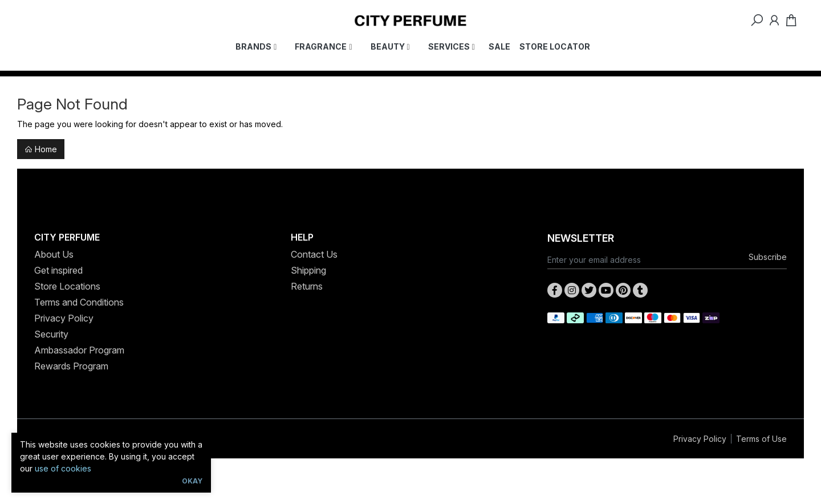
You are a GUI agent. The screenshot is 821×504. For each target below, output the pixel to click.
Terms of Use (761, 439)
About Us (54, 254)
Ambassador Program (79, 350)
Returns (307, 286)
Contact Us (314, 254)
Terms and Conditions (79, 302)
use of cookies (63, 468)
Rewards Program (71, 366)
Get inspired (58, 270)
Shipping (308, 270)
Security (51, 334)
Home (41, 149)
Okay (192, 481)
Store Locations (67, 286)
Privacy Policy (64, 318)
